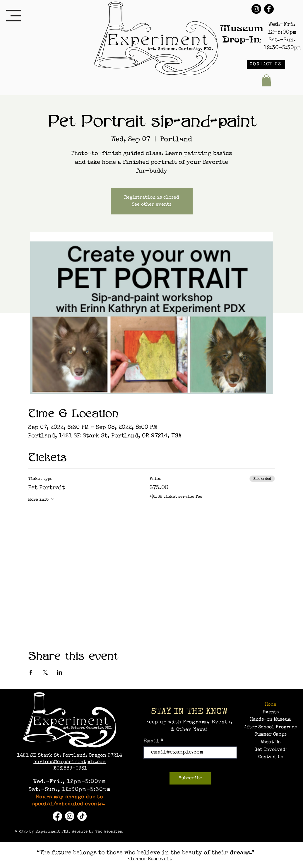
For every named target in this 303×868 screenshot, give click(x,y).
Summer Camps (271, 735)
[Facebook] (269, 9)
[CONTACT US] (266, 64)
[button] (14, 16)
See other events (152, 205)
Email (152, 741)
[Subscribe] (190, 778)
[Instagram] (256, 9)
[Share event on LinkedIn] (60, 672)
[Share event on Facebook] (31, 672)
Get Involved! (271, 750)
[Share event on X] (45, 672)
